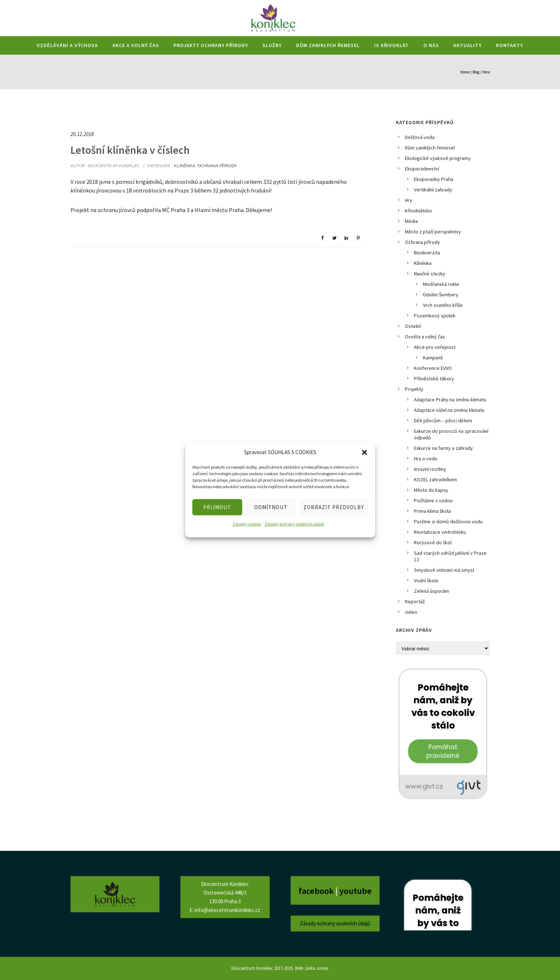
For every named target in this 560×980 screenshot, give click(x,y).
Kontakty (510, 45)
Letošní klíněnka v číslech (130, 150)
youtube (356, 891)
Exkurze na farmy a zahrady (443, 448)
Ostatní (413, 326)
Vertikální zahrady (433, 190)
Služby (272, 45)
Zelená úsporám (431, 591)
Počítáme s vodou (433, 500)
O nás (431, 45)
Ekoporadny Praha (434, 179)
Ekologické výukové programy (438, 158)
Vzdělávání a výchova (67, 45)
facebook (317, 891)
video (411, 612)
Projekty (414, 389)
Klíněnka (184, 166)
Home (465, 72)
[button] (364, 452)
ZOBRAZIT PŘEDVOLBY (334, 507)
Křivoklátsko (418, 211)
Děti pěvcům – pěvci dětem (443, 421)
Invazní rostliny (430, 469)
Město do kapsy (431, 490)
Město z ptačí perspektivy (433, 232)
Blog (476, 72)
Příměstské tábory (434, 379)
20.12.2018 (82, 134)
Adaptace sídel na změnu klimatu (449, 410)
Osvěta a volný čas (425, 337)
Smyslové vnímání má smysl (444, 570)
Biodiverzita (427, 253)
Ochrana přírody (217, 166)
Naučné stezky (430, 274)
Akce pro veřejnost (435, 347)
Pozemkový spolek (435, 316)
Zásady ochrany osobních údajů (294, 524)
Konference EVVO (433, 368)
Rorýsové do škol (433, 542)
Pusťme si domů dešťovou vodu (448, 521)
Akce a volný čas (136, 45)
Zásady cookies (247, 524)
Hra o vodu (426, 459)
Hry (409, 200)
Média (411, 221)
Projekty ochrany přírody (211, 45)
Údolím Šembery (441, 295)
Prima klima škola (432, 511)
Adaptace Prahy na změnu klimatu (450, 400)
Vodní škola (426, 580)
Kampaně (433, 358)
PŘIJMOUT (217, 507)
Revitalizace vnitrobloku (440, 532)
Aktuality (467, 45)
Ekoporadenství (422, 169)
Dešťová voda (420, 137)
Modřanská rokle (441, 284)
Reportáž (415, 601)
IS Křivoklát (392, 45)
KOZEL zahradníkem (435, 480)
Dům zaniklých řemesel (328, 45)
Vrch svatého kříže (443, 305)
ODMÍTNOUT (271, 507)
